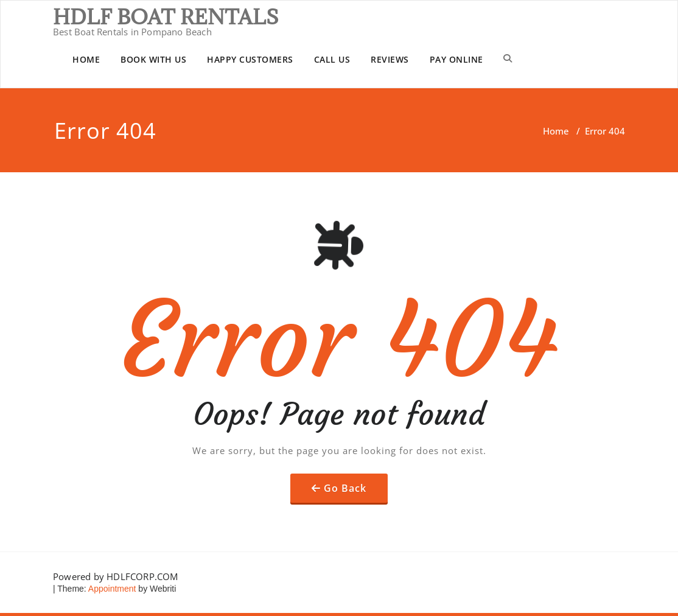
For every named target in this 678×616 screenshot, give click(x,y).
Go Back (345, 488)
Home (556, 131)
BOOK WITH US (153, 59)
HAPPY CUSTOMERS (250, 59)
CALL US (332, 59)
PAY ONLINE (456, 59)
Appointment (111, 589)
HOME (86, 59)
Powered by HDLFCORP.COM (116, 576)
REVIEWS (390, 59)
